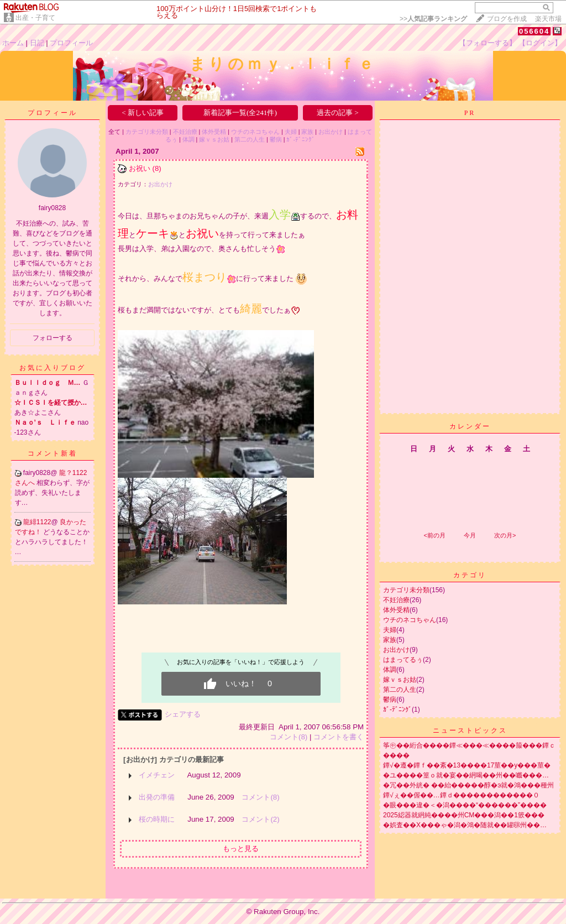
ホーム (13, 43)
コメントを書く (339, 737)
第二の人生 (250, 139)
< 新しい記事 (143, 113)
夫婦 (291, 132)
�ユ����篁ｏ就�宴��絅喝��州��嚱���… (466, 775)
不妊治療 (185, 132)
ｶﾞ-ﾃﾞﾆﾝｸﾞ (301, 139)
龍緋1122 (37, 522)
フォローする (53, 338)
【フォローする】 (488, 43)
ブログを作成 (507, 19)
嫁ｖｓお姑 (214, 139)
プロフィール (71, 43)
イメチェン (157, 775)
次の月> (505, 535)
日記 (37, 43)
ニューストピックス (470, 730)
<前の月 (434, 535)
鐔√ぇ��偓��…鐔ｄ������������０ (461, 795)
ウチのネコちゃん (255, 132)
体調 (188, 139)
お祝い (140, 168)
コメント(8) (289, 737)
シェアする (183, 714)
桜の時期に (157, 819)
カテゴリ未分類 (147, 132)
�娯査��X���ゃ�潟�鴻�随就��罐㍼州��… (465, 825)
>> (433, 19)
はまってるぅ (403, 660)
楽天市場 (548, 19)
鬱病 (276, 139)
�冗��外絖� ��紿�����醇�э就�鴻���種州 (468, 785)
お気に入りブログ (53, 368)
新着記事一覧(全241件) (240, 113)
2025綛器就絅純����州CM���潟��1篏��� (464, 815)
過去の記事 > (338, 113)
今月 (470, 535)
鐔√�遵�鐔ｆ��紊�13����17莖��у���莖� (467, 765)
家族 (307, 132)
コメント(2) (260, 819)
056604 (534, 31)
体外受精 (214, 132)
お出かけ (331, 132)
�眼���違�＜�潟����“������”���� (465, 805)
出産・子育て (35, 18)
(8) (156, 168)
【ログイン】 (540, 43)
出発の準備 (157, 797)
